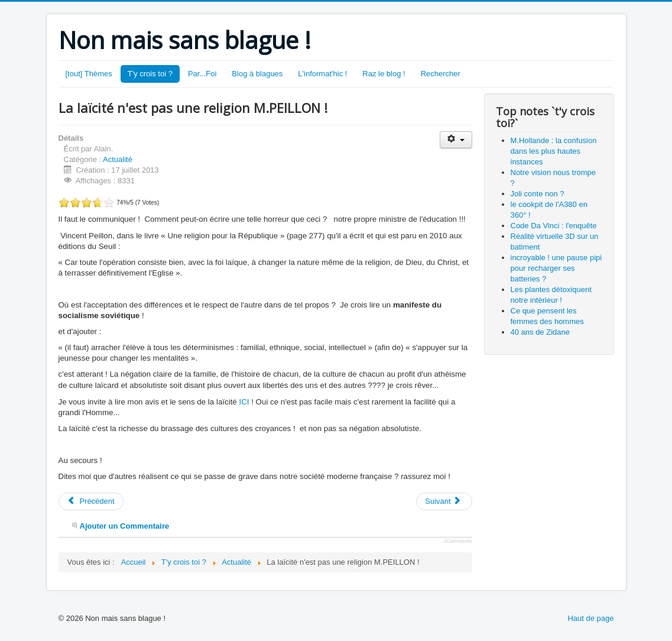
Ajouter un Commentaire (125, 526)
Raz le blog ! (384, 74)
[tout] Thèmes (89, 74)
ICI (244, 402)
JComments (457, 541)
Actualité (118, 159)
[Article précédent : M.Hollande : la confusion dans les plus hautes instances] (91, 501)
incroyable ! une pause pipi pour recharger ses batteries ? (556, 268)
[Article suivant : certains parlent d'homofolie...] (444, 501)
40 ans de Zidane (540, 332)
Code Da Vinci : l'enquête (554, 226)
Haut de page (590, 618)
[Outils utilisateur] (456, 140)
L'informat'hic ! (322, 74)
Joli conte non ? (538, 194)
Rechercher (441, 74)
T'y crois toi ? (150, 74)
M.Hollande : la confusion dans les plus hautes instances (554, 151)
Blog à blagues (257, 74)
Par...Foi (202, 74)
